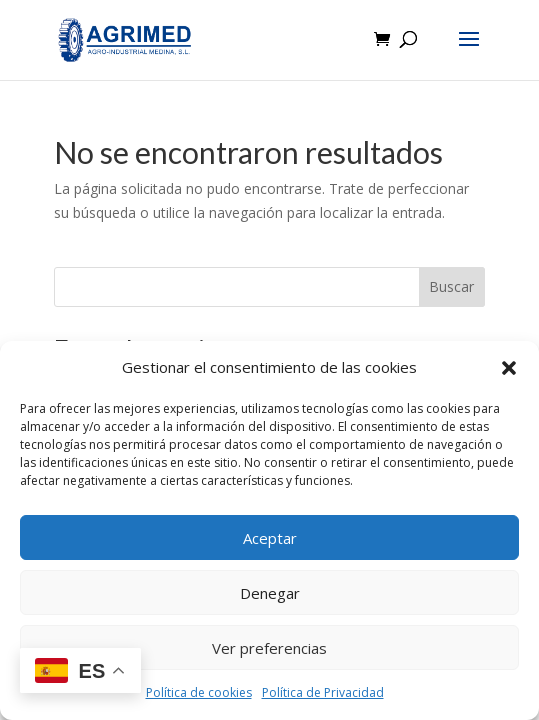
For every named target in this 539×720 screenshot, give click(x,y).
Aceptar (270, 538)
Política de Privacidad (323, 692)
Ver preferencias (269, 648)
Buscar (451, 286)
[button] (509, 368)
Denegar (270, 593)
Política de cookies (199, 692)
